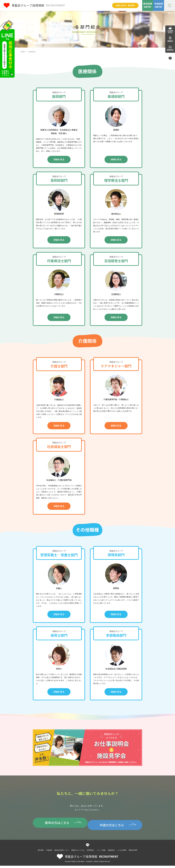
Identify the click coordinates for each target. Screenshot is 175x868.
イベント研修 (101, 852)
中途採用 (49, 852)
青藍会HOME (133, 852)
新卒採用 (41, 852)
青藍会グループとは (78, 852)
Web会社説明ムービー (62, 852)
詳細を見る (59, 159)
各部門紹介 (91, 852)
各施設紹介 (111, 852)
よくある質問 (122, 852)
